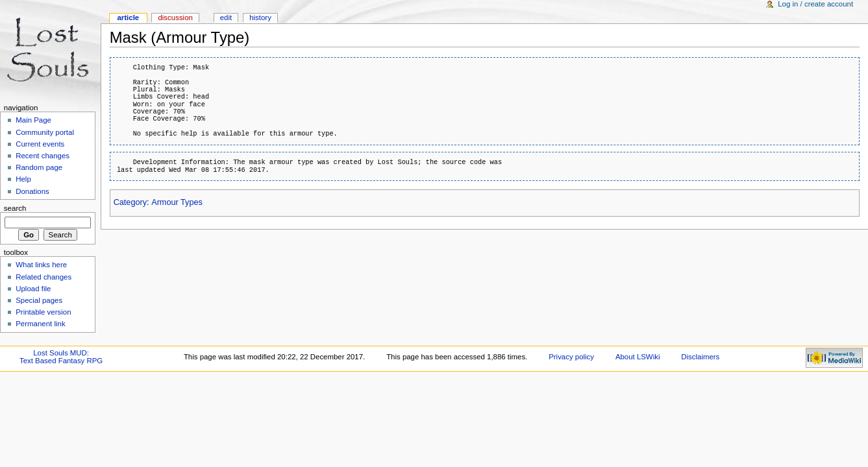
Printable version (43, 312)
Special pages (39, 300)
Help (23, 179)
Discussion (175, 18)
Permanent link (40, 324)
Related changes (43, 277)
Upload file (33, 289)
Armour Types (177, 202)
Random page (39, 167)
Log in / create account (815, 4)
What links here (41, 265)
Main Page (33, 120)
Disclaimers (700, 357)
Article (128, 18)
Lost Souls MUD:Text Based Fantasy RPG (61, 357)
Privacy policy (571, 357)
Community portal (45, 132)
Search (15, 208)
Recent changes (43, 156)
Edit (226, 18)
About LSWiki (638, 357)
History (260, 18)
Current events (40, 144)
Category (130, 202)
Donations (32, 191)
